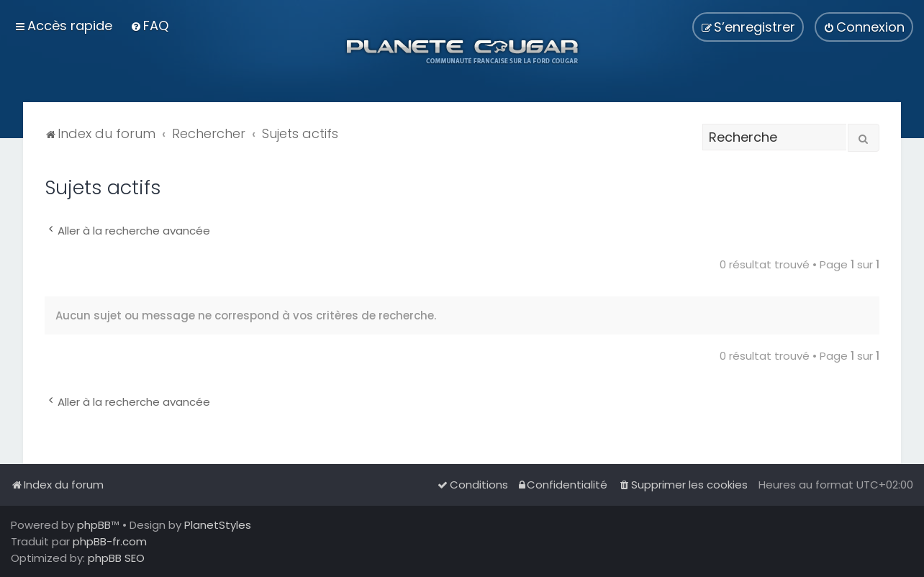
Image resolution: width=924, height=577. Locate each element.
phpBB (94, 525)
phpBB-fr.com (110, 541)
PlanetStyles (218, 525)
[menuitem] (149, 26)
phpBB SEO (116, 558)
